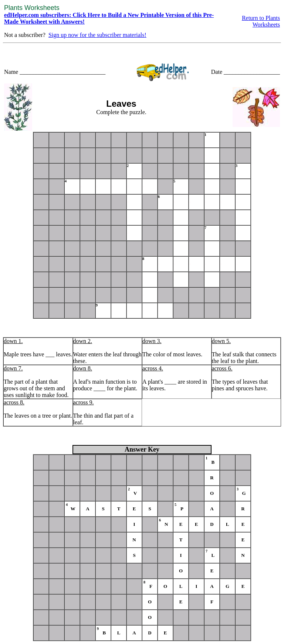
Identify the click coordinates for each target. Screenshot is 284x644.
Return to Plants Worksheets (261, 21)
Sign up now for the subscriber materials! (97, 35)
